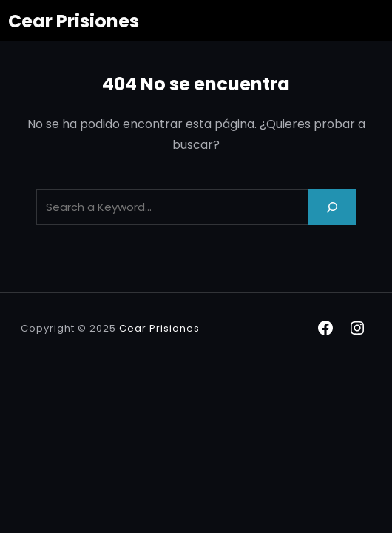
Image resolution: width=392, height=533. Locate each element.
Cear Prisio (149, 328)
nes (190, 328)
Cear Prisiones (74, 21)
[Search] (332, 207)
